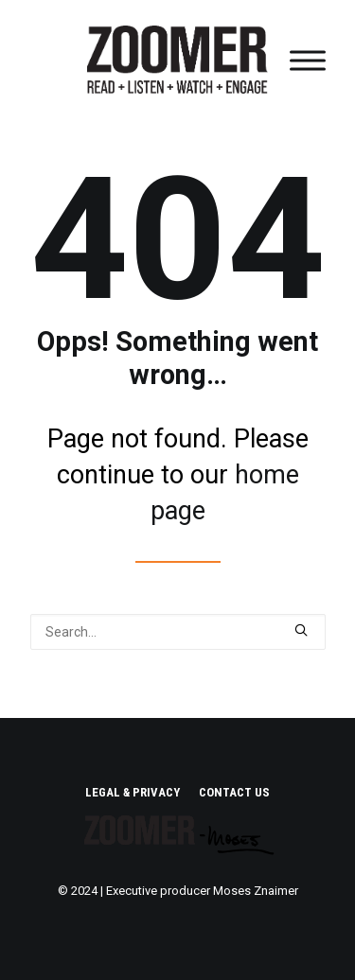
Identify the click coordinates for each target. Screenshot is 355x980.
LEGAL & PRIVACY (133, 792)
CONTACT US (234, 792)
